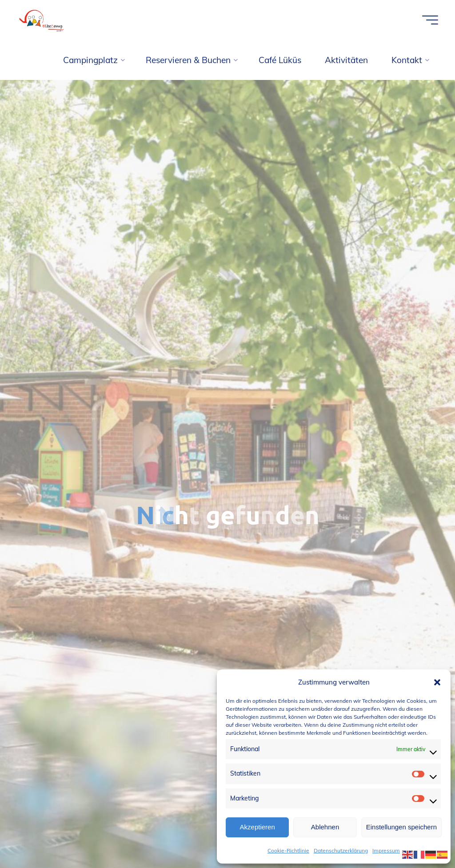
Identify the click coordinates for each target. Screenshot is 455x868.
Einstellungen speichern (401, 827)
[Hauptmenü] (430, 20)
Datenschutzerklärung (341, 850)
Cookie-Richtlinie (288, 850)
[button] (437, 682)
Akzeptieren (257, 827)
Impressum (386, 850)
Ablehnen (325, 827)
